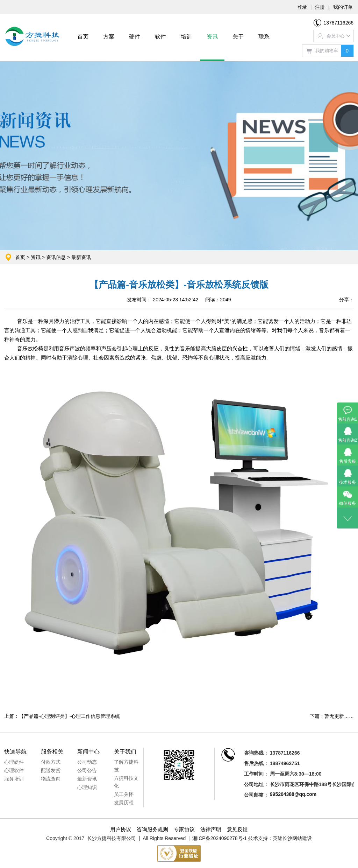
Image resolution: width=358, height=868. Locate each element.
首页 (83, 37)
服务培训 (14, 779)
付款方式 (51, 762)
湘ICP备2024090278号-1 (220, 838)
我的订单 (343, 7)
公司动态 (87, 762)
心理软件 (14, 770)
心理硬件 (14, 762)
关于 (238, 37)
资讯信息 (56, 257)
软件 (160, 37)
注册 (320, 7)
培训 (186, 37)
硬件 (135, 37)
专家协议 (184, 829)
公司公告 (87, 770)
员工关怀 (124, 794)
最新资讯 (81, 257)
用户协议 (121, 829)
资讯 (212, 37)
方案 (109, 37)
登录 (302, 7)
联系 (264, 37)
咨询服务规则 (152, 829)
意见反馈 (237, 829)
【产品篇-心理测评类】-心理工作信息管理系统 (69, 716)
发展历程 (124, 803)
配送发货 (51, 770)
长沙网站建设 (297, 838)
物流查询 (51, 779)
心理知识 (87, 787)
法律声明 (211, 829)
